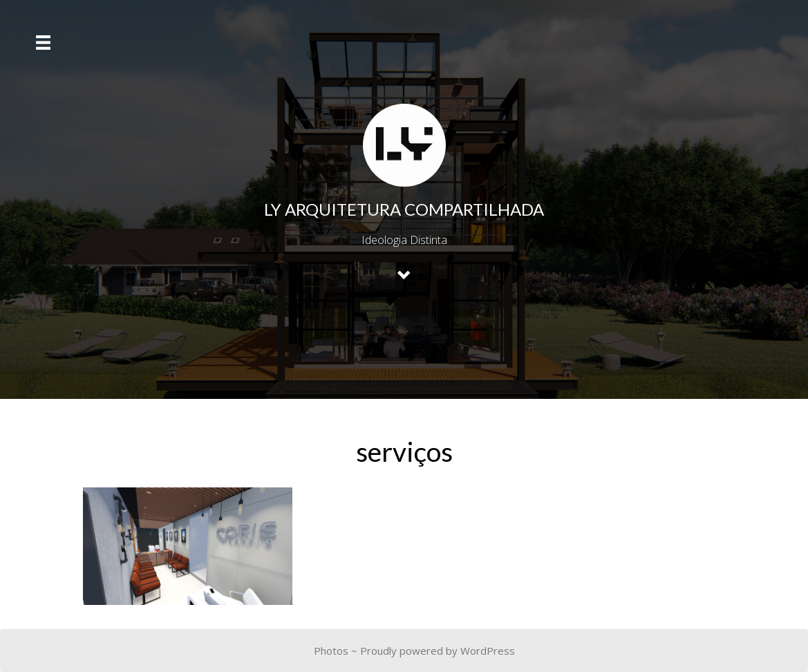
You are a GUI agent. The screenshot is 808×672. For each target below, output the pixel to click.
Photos (331, 651)
